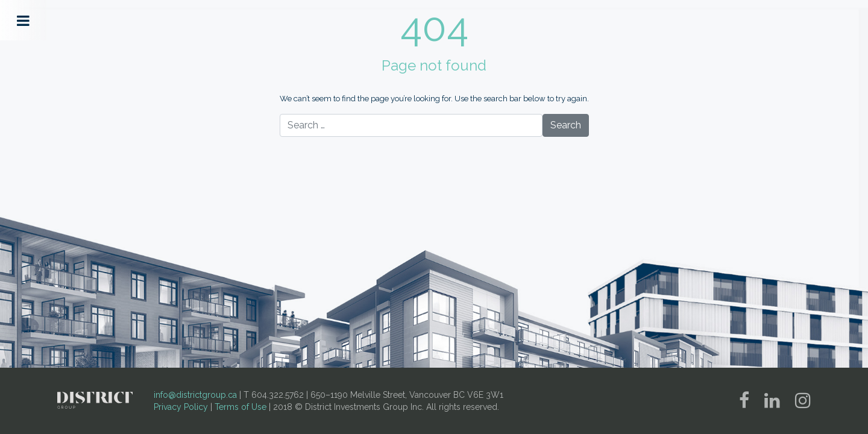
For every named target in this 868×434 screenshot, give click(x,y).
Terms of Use (241, 407)
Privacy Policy (181, 407)
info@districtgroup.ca (195, 395)
